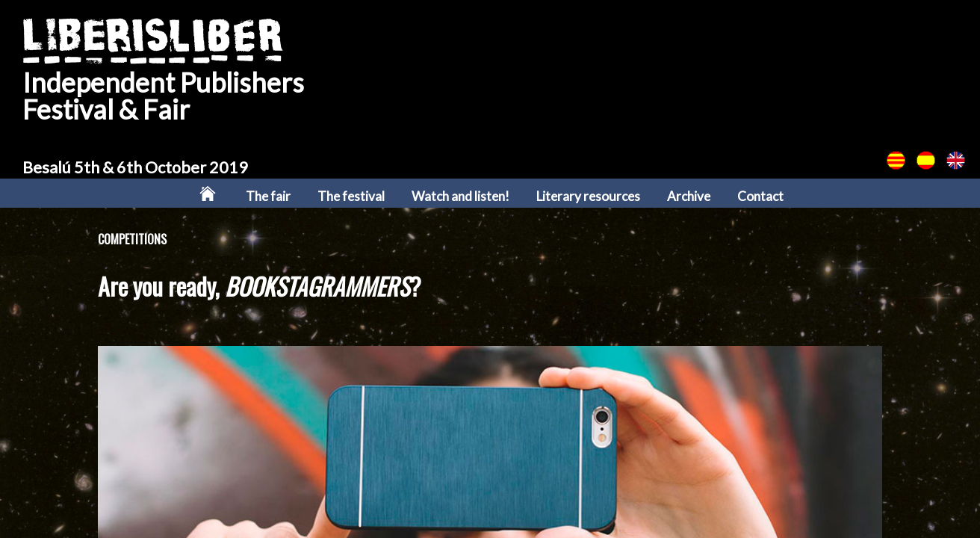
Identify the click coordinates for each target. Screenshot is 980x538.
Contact (760, 196)
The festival (351, 196)
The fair (268, 196)
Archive (689, 196)
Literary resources (588, 196)
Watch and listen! (460, 196)
